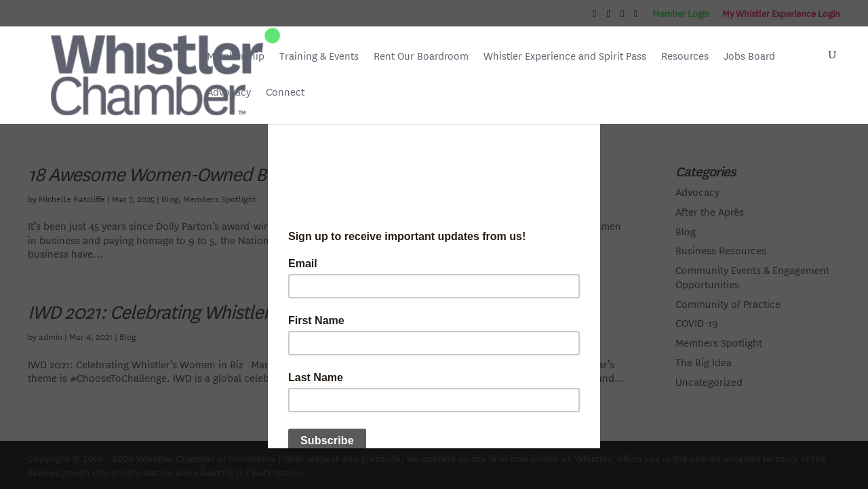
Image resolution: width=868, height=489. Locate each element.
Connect (285, 92)
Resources (685, 56)
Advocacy (229, 92)
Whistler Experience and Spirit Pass (565, 56)
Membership (236, 56)
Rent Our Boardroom (421, 57)
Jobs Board (749, 57)
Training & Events (319, 56)
